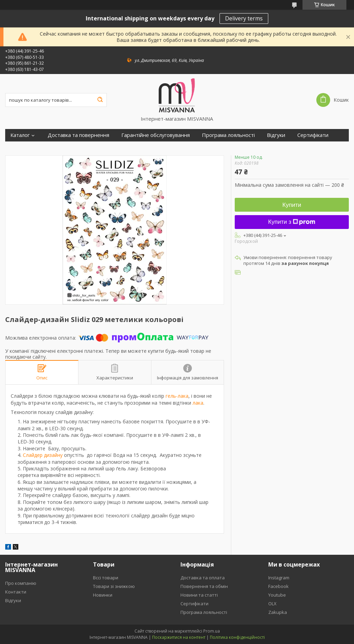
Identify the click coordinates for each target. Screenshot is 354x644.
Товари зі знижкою (114, 586)
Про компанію (21, 583)
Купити (292, 205)
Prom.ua (212, 631)
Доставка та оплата (203, 578)
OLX (272, 604)
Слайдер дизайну (43, 455)
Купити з (292, 222)
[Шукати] (100, 100)
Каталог (20, 135)
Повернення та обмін (204, 586)
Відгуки (276, 135)
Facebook (278, 586)
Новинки (103, 595)
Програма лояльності (228, 135)
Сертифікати (313, 135)
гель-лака (177, 396)
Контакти (16, 592)
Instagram (279, 578)
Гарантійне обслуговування (156, 135)
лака (198, 403)
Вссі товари (106, 578)
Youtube (277, 595)
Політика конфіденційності (237, 637)
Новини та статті (199, 595)
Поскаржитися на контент (179, 637)
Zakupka (278, 612)
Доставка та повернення (78, 135)
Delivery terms (244, 18)
